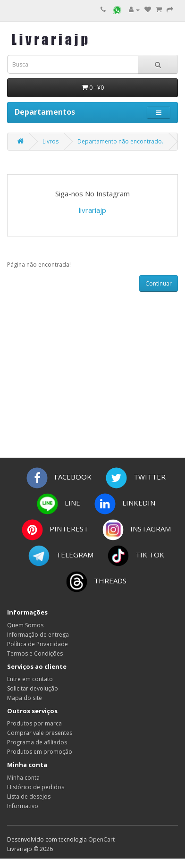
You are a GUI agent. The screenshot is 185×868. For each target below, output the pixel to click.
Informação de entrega (38, 635)
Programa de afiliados (37, 742)
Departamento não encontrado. (120, 141)
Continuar (159, 283)
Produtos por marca (34, 723)
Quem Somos (25, 625)
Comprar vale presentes (40, 733)
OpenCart (101, 839)
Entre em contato (30, 679)
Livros (50, 141)
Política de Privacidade (38, 644)
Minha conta (23, 778)
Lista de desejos (29, 796)
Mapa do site (25, 698)
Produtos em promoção (40, 752)
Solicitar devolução (33, 688)
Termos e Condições (35, 653)
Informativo (23, 806)
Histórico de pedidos (36, 787)
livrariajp (92, 210)
